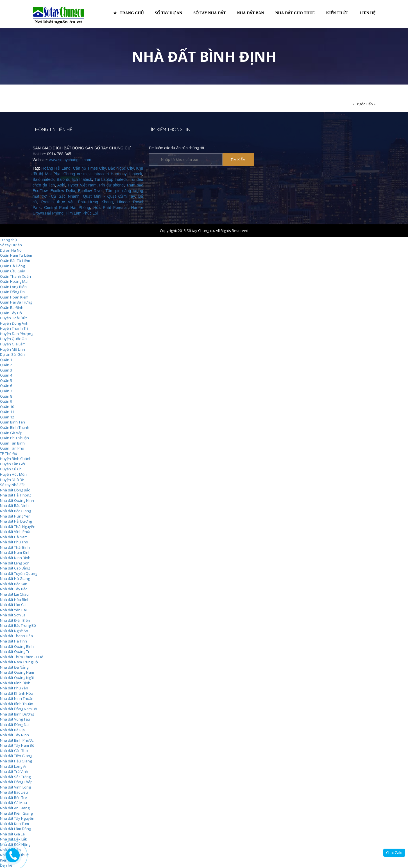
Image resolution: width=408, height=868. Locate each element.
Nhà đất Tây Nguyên (17, 818)
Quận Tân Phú (12, 448)
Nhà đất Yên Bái (13, 610)
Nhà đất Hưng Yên (15, 516)
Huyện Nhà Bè (12, 480)
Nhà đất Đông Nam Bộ (19, 709)
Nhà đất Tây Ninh (14, 735)
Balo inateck (43, 179)
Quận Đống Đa (12, 292)
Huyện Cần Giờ (13, 464)
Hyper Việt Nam (82, 185)
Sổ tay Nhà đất (12, 485)
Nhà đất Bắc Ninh (14, 505)
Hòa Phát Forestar (110, 208)
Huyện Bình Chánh (16, 459)
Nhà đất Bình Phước (17, 740)
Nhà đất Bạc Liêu (14, 792)
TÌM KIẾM (238, 160)
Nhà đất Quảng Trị (15, 651)
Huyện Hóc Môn (13, 474)
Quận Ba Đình (12, 307)
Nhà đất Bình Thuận (17, 704)
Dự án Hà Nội (11, 250)
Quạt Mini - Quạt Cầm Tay (109, 196)
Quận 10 (7, 407)
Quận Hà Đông (12, 266)
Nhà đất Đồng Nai (15, 725)
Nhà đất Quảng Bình (17, 646)
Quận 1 (6, 360)
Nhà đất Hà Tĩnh (13, 641)
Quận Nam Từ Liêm (16, 255)
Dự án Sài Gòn (12, 354)
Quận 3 (6, 370)
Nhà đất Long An (14, 766)
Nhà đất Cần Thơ (14, 751)
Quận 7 (6, 391)
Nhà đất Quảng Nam (17, 672)
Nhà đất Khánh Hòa (17, 693)
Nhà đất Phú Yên (14, 688)
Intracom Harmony (110, 174)
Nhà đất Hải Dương (16, 521)
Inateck (136, 174)
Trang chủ (128, 13)
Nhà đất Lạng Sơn (15, 563)
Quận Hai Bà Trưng (16, 302)
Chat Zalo (394, 853)
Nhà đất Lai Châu (14, 594)
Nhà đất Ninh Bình (15, 558)
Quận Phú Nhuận (14, 438)
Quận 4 (6, 375)
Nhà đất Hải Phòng (16, 495)
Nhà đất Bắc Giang (15, 511)
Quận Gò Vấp (11, 433)
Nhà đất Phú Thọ (14, 542)
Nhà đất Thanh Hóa (16, 636)
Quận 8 (6, 396)
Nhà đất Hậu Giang (16, 761)
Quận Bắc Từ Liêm (15, 261)
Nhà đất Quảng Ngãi (17, 678)
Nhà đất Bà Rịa (12, 730)
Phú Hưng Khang (95, 202)
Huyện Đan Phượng (17, 334)
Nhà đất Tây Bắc (13, 589)
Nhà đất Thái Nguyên (18, 527)
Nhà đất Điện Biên (15, 620)
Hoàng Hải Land (56, 168)
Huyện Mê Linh (13, 349)
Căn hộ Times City (89, 168)
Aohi (61, 185)
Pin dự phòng (111, 185)
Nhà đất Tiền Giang (16, 756)
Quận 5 (6, 381)
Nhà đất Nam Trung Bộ (19, 662)
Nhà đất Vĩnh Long (15, 787)
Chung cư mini (77, 174)
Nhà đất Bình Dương (17, 714)
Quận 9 (6, 401)
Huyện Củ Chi (11, 469)
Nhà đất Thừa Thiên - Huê (22, 657)
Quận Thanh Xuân (15, 276)
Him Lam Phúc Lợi (82, 213)
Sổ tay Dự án (11, 245)
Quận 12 (7, 417)
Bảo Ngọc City (121, 168)
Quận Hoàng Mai (14, 281)
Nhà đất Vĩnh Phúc (15, 532)
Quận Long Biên (13, 287)
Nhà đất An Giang (15, 808)
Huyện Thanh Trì (14, 328)
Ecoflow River (90, 191)
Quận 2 (6, 365)
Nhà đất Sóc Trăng (15, 777)
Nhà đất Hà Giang (15, 578)
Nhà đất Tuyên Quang (19, 573)
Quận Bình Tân (13, 422)
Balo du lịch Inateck (74, 179)
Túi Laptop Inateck (111, 179)
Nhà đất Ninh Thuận (17, 698)
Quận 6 (6, 386)
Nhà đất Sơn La (13, 615)
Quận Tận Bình (12, 443)
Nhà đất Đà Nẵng (14, 667)
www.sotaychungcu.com (70, 160)
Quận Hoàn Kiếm (14, 297)
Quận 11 (7, 412)
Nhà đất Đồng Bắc (15, 490)
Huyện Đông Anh (14, 323)
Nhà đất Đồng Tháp (16, 782)
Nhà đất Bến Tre (13, 798)
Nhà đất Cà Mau (13, 803)
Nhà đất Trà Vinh (14, 771)
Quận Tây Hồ (11, 313)
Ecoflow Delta (63, 191)
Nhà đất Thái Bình (15, 547)
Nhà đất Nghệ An (14, 631)
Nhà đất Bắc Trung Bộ (18, 625)
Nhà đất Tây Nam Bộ (17, 745)
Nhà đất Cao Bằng (15, 568)
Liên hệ (368, 13)
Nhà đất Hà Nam (14, 537)
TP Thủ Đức (10, 454)
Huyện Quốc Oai (14, 339)
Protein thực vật (57, 202)
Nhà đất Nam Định (15, 552)
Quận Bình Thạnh (15, 427)
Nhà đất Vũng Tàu (15, 719)
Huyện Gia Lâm (13, 344)
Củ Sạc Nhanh (65, 196)
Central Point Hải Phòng (67, 208)
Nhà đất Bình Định (15, 683)
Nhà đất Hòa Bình (15, 600)
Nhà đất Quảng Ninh (17, 500)
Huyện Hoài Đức (14, 318)
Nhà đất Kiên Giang (16, 813)
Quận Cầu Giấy (13, 271)
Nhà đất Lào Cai (13, 605)
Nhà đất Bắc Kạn (14, 584)
